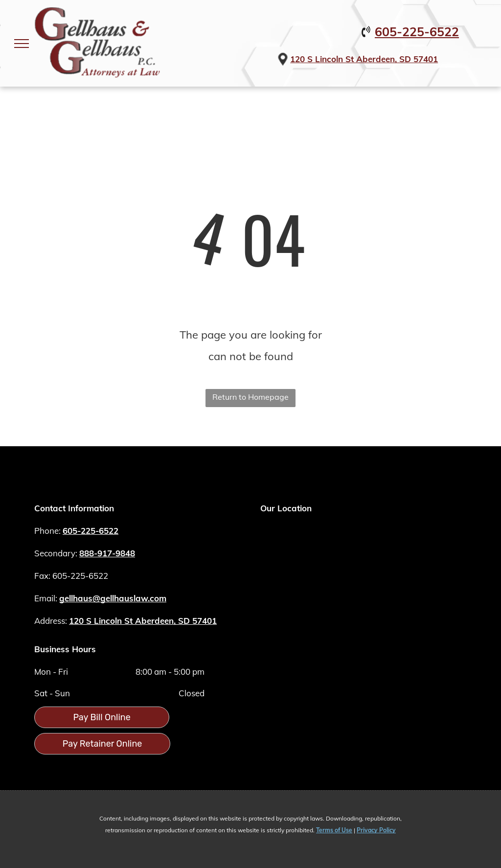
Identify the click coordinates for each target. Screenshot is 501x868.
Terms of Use (334, 830)
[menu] (22, 44)
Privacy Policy (376, 830)
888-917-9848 (107, 553)
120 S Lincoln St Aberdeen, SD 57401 (364, 59)
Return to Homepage (250, 397)
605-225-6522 (417, 32)
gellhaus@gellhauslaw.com (113, 598)
